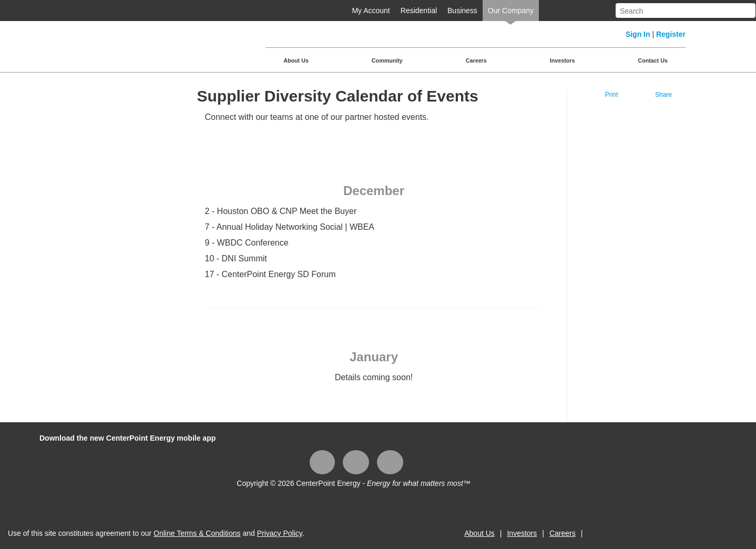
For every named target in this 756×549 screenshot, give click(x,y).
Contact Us (653, 60)
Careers (476, 60)
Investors (563, 60)
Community (387, 60)
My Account (371, 11)
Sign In (638, 34)
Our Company (511, 11)
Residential (419, 11)
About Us (296, 60)
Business (462, 11)
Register (671, 34)
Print (612, 95)
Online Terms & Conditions (197, 533)
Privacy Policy (280, 533)
